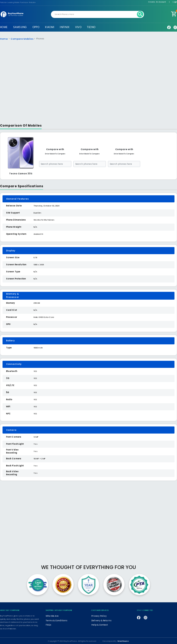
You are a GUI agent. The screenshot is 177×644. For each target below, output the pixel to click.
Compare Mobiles (20, 39)
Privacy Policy (97, 615)
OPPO (36, 27)
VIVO (78, 27)
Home (3, 39)
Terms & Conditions (55, 619)
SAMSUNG (20, 27)
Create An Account (157, 2)
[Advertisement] (89, 83)
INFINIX (65, 27)
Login (175, 2)
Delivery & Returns (100, 619)
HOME (4, 27)
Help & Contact (98, 623)
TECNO (91, 27)
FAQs (48, 623)
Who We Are (52, 615)
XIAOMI (50, 27)
